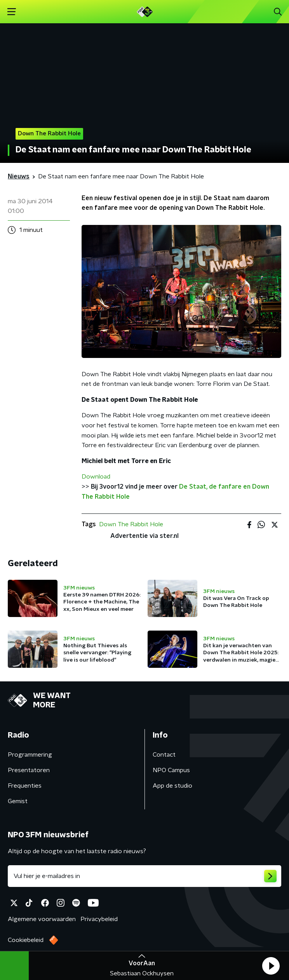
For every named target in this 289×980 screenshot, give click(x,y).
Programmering (30, 755)
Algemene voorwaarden (42, 919)
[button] (271, 966)
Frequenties (25, 786)
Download (96, 477)
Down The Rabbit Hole (131, 524)
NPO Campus (171, 770)
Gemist (18, 801)
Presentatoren (29, 770)
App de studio (172, 786)
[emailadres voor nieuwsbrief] (144, 876)
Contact (164, 755)
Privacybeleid (99, 919)
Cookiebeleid (26, 940)
